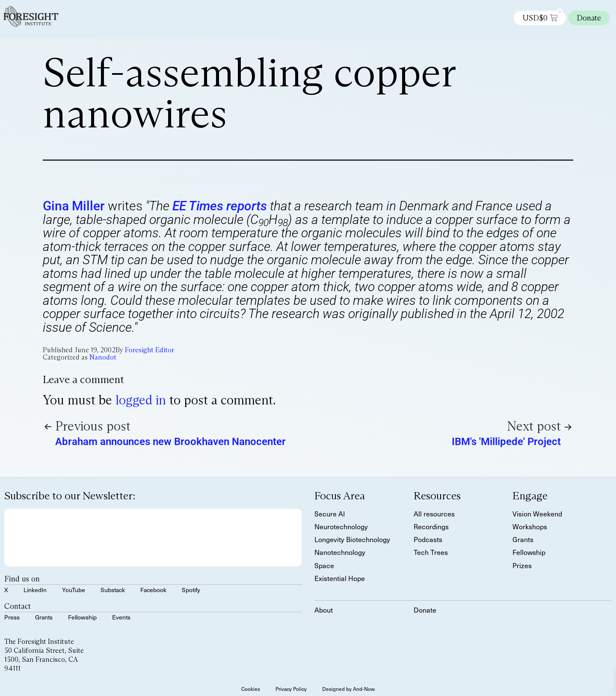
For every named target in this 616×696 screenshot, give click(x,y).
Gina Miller (74, 206)
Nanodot (103, 357)
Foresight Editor (150, 350)
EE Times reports (220, 206)
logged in (141, 400)
